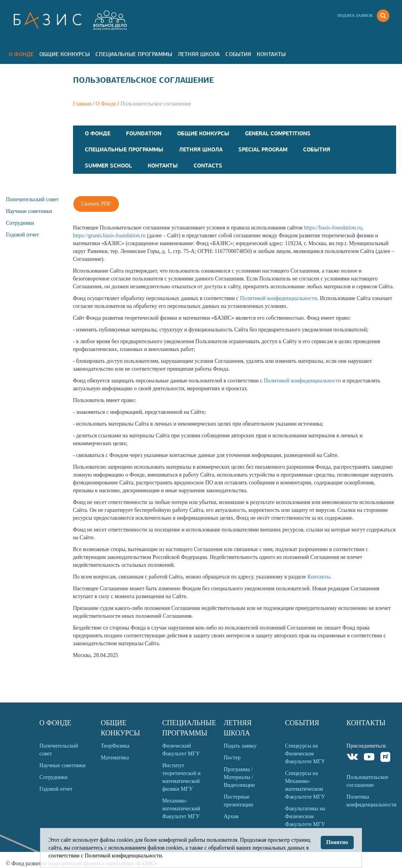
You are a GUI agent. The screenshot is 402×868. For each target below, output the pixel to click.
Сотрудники (20, 223)
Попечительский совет (32, 199)
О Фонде (21, 54)
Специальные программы (134, 54)
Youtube (369, 758)
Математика (115, 758)
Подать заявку (240, 746)
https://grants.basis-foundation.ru (109, 236)
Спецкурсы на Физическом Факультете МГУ (305, 754)
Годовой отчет (22, 235)
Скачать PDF (96, 204)
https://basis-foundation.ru (333, 228)
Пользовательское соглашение (367, 781)
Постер (232, 758)
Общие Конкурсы (65, 54)
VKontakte (353, 758)
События (238, 54)
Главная (82, 104)
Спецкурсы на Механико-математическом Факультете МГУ (305, 785)
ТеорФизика (115, 746)
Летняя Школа (199, 54)
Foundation (144, 133)
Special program (263, 149)
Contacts (208, 166)
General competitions (278, 133)
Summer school (108, 166)
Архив (231, 816)
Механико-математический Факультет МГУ (181, 809)
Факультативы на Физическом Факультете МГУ (305, 816)
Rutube (386, 758)
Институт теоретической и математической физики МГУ (181, 777)
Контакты (271, 54)
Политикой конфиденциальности (278, 298)
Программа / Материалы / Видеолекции (239, 777)
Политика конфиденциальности (371, 801)
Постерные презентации (238, 801)
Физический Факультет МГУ (181, 750)
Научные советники (29, 211)
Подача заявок (355, 15)
